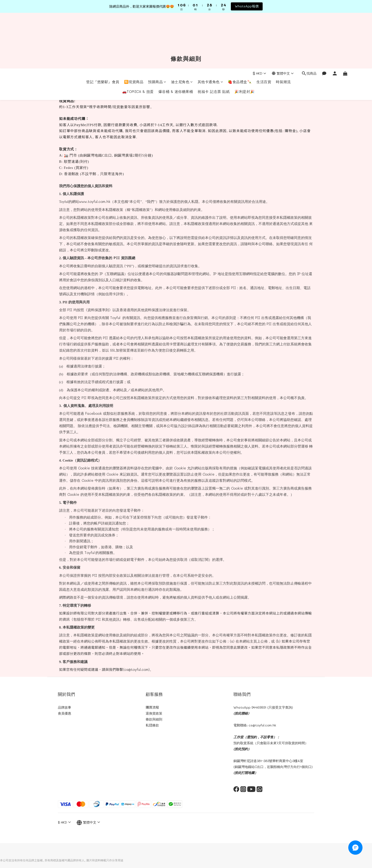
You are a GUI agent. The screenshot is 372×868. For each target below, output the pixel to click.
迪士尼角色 (182, 26)
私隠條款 (152, 725)
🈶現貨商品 (134, 26)
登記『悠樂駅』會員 (103, 26)
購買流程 (152, 707)
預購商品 (157, 26)
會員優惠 (65, 713)
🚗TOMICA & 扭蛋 (138, 36)
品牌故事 (65, 707)
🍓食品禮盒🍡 (240, 26)
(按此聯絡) (241, 713)
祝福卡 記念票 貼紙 (214, 36)
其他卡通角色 (210, 26)
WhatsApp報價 (247, 6)
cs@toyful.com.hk (262, 725)
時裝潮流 (283, 26)
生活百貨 (264, 26)
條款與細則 (154, 719)
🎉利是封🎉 (245, 36)
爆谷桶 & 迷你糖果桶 (176, 36)
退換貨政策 (154, 713)
